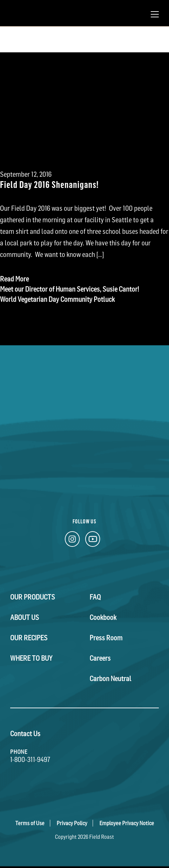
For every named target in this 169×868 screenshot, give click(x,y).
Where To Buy (31, 658)
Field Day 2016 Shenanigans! (49, 184)
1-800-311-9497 (30, 760)
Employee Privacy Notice (127, 823)
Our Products (33, 597)
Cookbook (103, 618)
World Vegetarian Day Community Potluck (57, 299)
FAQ (95, 597)
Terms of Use (30, 823)
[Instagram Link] (72, 541)
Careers (100, 658)
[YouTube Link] (93, 541)
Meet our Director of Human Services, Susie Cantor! (70, 289)
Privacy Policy (72, 823)
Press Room (106, 638)
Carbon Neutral (110, 679)
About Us (25, 618)
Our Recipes (29, 638)
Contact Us (25, 734)
